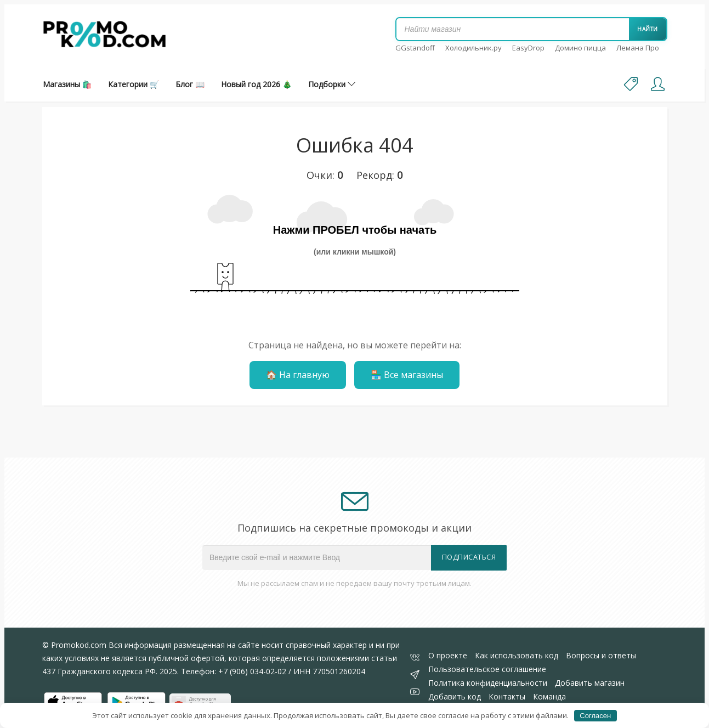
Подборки (332, 84)
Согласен (595, 716)
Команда (549, 696)
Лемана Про (638, 48)
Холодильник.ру (473, 48)
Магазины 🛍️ (67, 84)
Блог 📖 (190, 84)
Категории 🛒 (134, 84)
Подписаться (469, 557)
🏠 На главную (298, 375)
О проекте (448, 655)
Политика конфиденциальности (488, 683)
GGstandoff (415, 48)
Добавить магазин (590, 683)
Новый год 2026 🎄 (256, 84)
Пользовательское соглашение (487, 669)
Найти (648, 29)
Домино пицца (580, 48)
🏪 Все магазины (407, 375)
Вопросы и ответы (601, 655)
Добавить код (455, 696)
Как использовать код (517, 655)
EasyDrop (528, 48)
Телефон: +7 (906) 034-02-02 (234, 671)
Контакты (507, 696)
